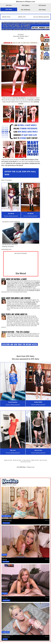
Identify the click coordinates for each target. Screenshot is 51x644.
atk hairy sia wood (17, 460)
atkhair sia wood (35, 460)
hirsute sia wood (43, 460)
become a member (34, 100)
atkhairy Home (6, 17)
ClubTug (4, 555)
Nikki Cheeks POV (6, 557)
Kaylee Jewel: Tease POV (8, 596)
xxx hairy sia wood (26, 460)
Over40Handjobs (6, 516)
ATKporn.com (31, 467)
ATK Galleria (26, 5)
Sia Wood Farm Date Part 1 (10, 245)
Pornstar (24, 253)
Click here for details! (33, 336)
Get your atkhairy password (41, 17)
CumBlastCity (6, 632)
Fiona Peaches (13, 402)
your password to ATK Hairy (27, 359)
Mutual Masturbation (7, 519)
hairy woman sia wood (26, 462)
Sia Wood (21, 35)
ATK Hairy (9, 9)
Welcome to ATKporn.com (25, 2)
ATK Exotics (42, 5)
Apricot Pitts (38, 450)
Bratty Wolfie (38, 402)
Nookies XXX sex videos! (9, 485)
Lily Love (13, 450)
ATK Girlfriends (25, 10)
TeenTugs (5, 593)
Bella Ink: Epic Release (8, 635)
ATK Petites (42, 10)
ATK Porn (9, 5)
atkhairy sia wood (8, 460)
